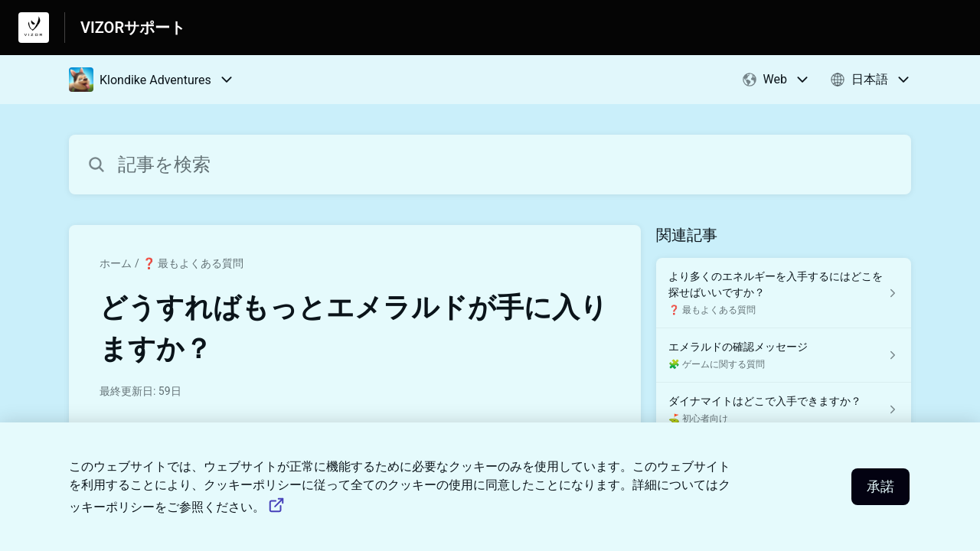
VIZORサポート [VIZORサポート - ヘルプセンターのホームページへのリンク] (133, 28)
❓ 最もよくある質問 (193, 263)
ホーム (116, 263)
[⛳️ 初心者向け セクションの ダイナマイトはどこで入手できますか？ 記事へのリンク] (784, 410)
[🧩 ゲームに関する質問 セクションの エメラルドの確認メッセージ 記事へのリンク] (784, 355)
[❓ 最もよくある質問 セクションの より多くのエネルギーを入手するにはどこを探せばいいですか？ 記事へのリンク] (784, 293)
